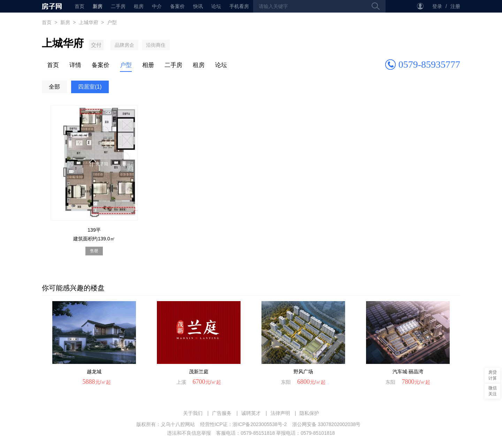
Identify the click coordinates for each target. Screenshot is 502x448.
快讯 (198, 6)
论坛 (216, 6)
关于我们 (193, 413)
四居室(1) (90, 87)
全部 (54, 87)
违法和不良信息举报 (189, 433)
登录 (437, 6)
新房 (98, 6)
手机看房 (239, 6)
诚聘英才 (251, 413)
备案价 (177, 6)
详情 (75, 65)
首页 (52, 6)
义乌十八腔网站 (178, 424)
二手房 (118, 6)
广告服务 (222, 413)
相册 (148, 65)
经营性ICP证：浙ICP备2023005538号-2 (244, 424)
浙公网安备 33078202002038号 (326, 424)
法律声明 (280, 413)
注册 (455, 6)
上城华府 (89, 22)
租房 (139, 6)
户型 (126, 65)
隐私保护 (309, 413)
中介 (157, 6)
